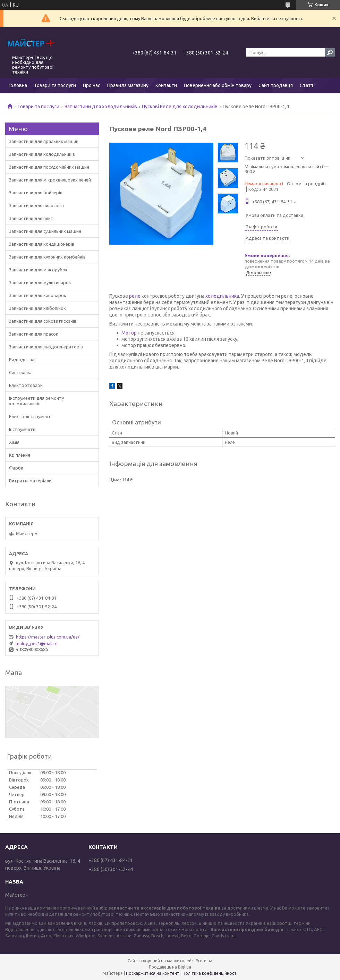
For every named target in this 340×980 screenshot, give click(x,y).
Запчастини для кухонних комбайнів (47, 257)
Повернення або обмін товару (218, 85)
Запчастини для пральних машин (44, 141)
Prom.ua (204, 961)
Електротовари (26, 385)
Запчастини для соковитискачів (43, 321)
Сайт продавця (276, 85)
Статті (307, 85)
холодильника (222, 296)
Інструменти (22, 429)
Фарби (16, 468)
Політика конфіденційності (210, 973)
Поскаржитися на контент (153, 973)
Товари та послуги (55, 85)
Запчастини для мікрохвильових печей (50, 180)
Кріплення (20, 455)
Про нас (92, 85)
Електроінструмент (30, 416)
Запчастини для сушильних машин (45, 231)
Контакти (166, 85)
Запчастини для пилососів (36, 205)
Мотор (129, 333)
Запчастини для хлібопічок (37, 308)
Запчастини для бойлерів (36, 193)
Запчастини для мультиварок (40, 282)
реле (135, 296)
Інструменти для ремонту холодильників (36, 401)
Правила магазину (128, 85)
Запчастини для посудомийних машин (49, 167)
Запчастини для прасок (34, 334)
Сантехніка (21, 372)
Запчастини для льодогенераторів (46, 347)
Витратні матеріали (30, 481)
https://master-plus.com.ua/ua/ (48, 637)
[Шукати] (330, 52)
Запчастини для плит (31, 218)
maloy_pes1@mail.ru (37, 643)
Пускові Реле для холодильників (180, 107)
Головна (18, 85)
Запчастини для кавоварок (38, 295)
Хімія (14, 442)
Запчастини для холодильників (101, 107)
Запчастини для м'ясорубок (38, 270)
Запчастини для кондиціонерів (42, 244)
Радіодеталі (22, 360)
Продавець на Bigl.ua (170, 967)
